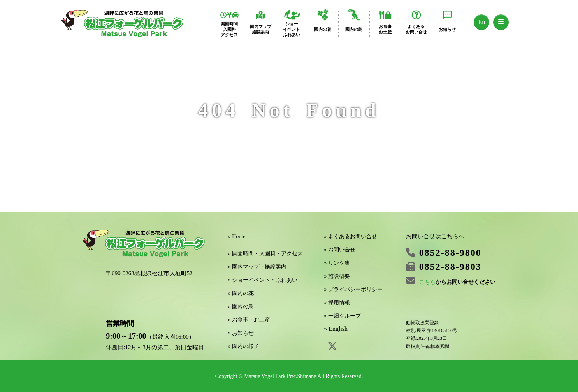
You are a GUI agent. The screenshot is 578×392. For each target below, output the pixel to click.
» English (336, 329)
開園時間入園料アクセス (229, 29)
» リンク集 (337, 263)
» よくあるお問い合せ (350, 236)
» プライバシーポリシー (353, 289)
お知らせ (447, 29)
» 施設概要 (337, 276)
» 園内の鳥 (241, 307)
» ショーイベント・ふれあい (263, 280)
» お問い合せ (340, 250)
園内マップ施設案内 (261, 29)
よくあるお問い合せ (416, 29)
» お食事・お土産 (249, 320)
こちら (427, 282)
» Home (237, 236)
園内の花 (323, 29)
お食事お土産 (385, 29)
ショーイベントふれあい (292, 29)
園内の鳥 (354, 29)
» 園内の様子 (244, 346)
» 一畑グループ (342, 316)
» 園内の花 (241, 293)
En (482, 22)
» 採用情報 (337, 303)
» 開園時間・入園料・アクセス (266, 254)
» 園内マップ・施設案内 (257, 267)
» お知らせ (241, 333)
